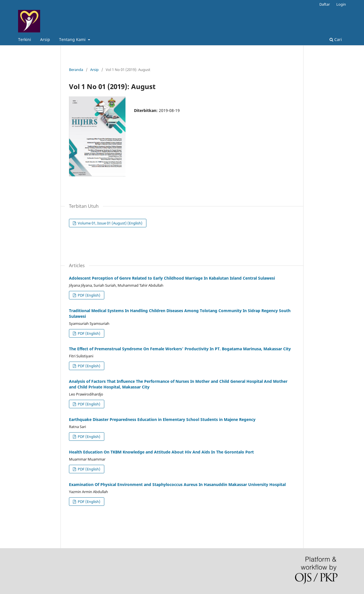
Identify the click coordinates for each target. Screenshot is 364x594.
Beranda (76, 70)
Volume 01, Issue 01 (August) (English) (110, 223)
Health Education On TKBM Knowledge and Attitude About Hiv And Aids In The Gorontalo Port (161, 452)
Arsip (45, 39)
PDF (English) (89, 295)
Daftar (325, 4)
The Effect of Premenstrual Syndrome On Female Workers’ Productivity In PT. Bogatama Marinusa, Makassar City (180, 349)
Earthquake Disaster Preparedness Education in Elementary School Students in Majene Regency (162, 419)
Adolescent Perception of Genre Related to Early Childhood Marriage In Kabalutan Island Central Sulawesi (172, 278)
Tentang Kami (73, 39)
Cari (336, 39)
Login (341, 4)
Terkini (25, 39)
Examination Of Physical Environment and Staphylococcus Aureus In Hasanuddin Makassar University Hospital (177, 484)
